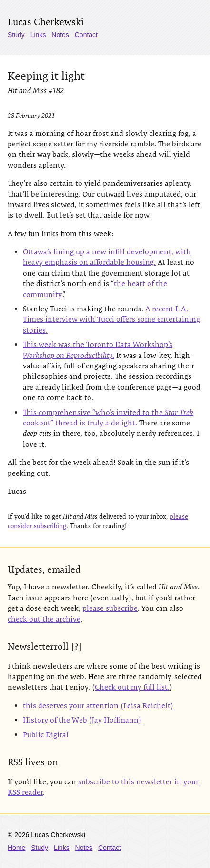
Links (38, 35)
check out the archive (44, 619)
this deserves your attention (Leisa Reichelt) (98, 706)
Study (16, 35)
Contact (86, 35)
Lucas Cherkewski (46, 22)
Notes (60, 35)
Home (16, 848)
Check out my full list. (132, 687)
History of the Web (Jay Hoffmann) (82, 720)
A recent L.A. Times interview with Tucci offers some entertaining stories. (111, 319)
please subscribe (110, 608)
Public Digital (46, 735)
